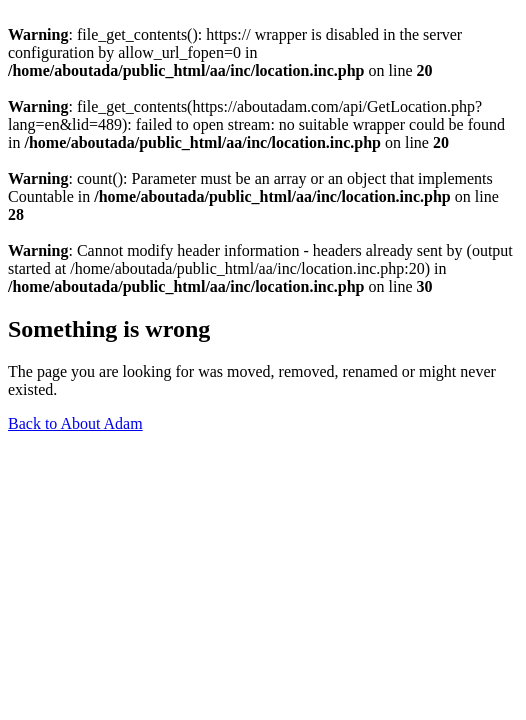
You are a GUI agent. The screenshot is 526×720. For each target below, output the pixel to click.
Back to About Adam (75, 423)
